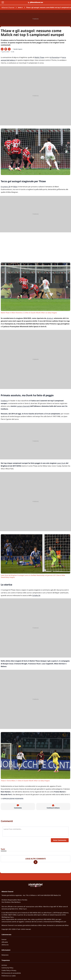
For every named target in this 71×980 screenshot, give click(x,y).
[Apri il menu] (3, 2)
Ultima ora (5, 945)
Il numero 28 (5, 187)
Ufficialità (5, 942)
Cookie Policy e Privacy (9, 970)
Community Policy (7, 968)
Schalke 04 (36, 595)
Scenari (4, 939)
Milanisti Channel (8, 7)
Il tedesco (4, 401)
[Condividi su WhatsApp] (2, 49)
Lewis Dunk (61, 463)
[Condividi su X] (9, 49)
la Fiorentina (55, 57)
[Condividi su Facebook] (6, 49)
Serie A (20, 7)
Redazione (5, 955)
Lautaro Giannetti (23, 406)
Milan (15, 187)
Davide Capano (18, 49)
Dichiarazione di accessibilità (11, 973)
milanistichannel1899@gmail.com (55, 922)
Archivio (4, 965)
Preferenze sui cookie (9, 976)
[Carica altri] (36, 862)
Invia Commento (60, 840)
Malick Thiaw (39, 57)
